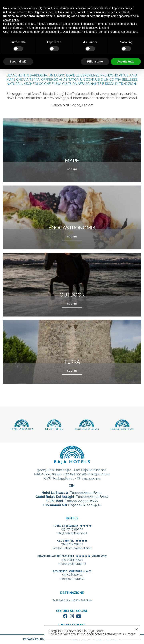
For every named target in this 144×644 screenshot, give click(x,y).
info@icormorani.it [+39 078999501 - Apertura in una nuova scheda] (72, 579)
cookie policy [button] (11, 20)
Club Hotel (65, 541)
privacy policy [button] (124, 8)
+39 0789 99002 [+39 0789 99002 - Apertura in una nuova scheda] (72, 529)
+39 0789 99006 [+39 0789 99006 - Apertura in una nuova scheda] (72, 544)
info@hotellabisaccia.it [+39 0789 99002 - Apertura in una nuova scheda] (72, 533)
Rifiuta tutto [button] (95, 62)
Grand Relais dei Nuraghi (56, 556)
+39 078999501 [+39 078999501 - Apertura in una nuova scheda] (72, 575)
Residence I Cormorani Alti (72, 571)
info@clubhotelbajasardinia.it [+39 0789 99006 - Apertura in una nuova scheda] (72, 548)
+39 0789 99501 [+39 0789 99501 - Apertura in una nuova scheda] (72, 560)
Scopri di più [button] (18, 62)
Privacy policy (34, 639)
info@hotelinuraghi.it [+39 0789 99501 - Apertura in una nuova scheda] (72, 564)
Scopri (72, 170)
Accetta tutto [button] (126, 62)
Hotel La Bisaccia (65, 526)
